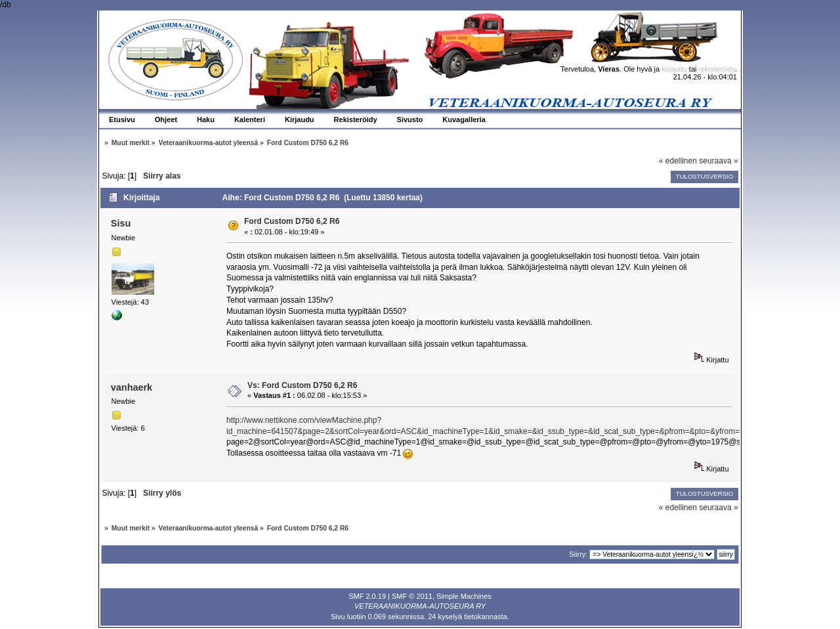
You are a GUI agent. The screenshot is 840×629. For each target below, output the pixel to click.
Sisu (121, 223)
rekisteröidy (717, 69)
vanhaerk (132, 387)
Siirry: (578, 554)
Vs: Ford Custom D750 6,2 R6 (302, 385)
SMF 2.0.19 (367, 596)
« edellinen (678, 161)
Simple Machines (464, 596)
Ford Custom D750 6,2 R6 (292, 221)
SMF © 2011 (412, 596)
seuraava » (718, 161)
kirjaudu (674, 69)
